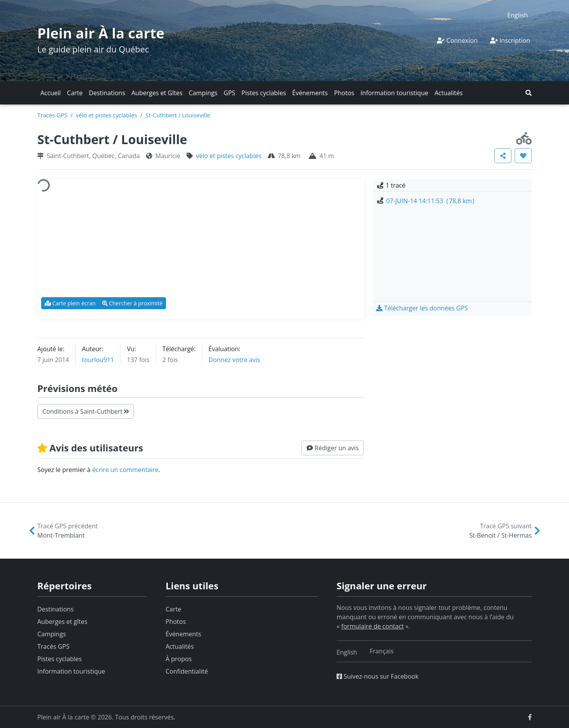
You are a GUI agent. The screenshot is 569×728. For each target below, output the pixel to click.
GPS (229, 93)
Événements (310, 93)
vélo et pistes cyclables (106, 115)
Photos (344, 93)
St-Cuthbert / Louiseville (178, 115)
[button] (529, 93)
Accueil (51, 93)
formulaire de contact (373, 626)
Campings (203, 93)
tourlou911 (98, 360)
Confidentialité (187, 671)
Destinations (107, 93)
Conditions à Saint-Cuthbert (86, 411)
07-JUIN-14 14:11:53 (430, 201)
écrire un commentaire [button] (125, 470)
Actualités (449, 93)
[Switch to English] (518, 15)
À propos (179, 659)
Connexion (457, 40)
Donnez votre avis (234, 360)
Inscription (510, 40)
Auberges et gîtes (62, 622)
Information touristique (394, 93)
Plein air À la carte (101, 33)
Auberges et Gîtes (157, 93)
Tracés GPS (52, 115)
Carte (75, 93)
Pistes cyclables (264, 93)
